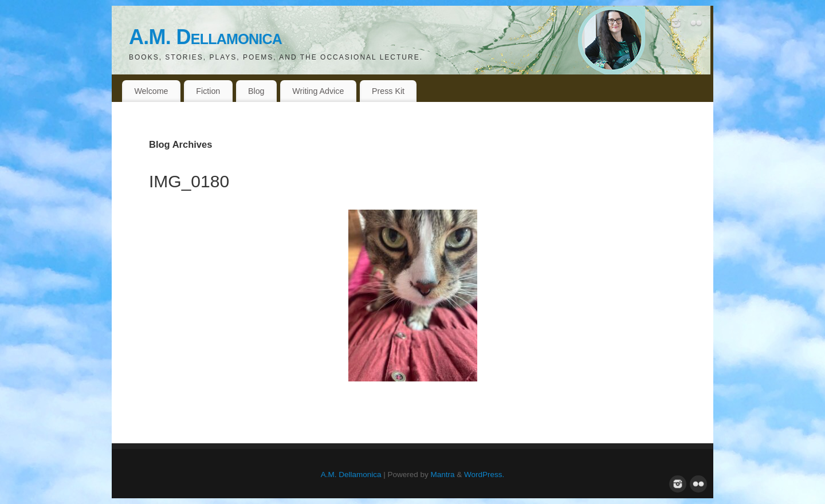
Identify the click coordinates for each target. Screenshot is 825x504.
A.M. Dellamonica (205, 37)
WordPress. (484, 475)
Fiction (208, 91)
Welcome (151, 91)
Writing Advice (318, 91)
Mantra (443, 475)
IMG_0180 (189, 181)
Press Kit (388, 91)
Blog (256, 91)
